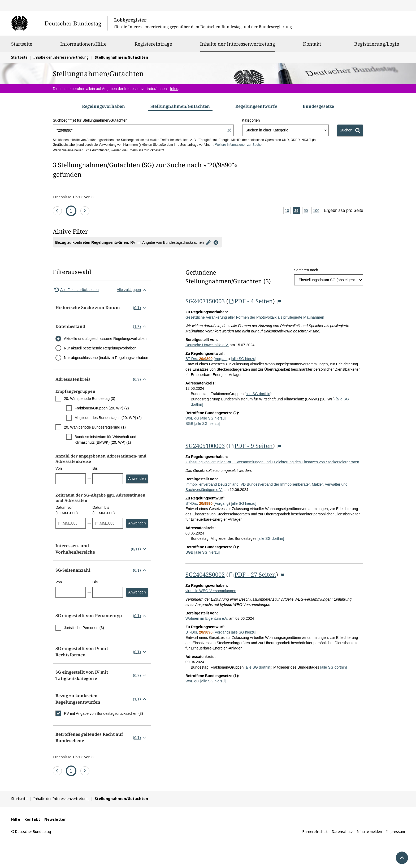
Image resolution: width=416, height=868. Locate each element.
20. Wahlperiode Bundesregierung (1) (95, 427)
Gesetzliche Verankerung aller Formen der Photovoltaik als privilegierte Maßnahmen (255, 317)
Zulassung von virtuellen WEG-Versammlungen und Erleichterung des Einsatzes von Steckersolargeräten (272, 462)
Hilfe (16, 819)
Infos (174, 89)
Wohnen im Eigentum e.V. (207, 618)
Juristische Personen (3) (84, 628)
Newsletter (55, 819)
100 (317, 211)
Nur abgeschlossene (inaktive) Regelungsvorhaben (106, 358)
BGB (189, 424)
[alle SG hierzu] (244, 359)
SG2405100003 (205, 446)
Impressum (396, 831)
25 (297, 211)
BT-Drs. (199, 359)
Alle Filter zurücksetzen (76, 290)
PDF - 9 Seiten (251, 446)
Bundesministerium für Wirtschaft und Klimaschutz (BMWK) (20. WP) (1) (105, 440)
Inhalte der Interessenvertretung (238, 44)
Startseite (22, 46)
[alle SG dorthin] (258, 394)
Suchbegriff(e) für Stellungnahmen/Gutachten (90, 120)
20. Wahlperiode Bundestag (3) (90, 399)
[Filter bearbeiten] (209, 242)
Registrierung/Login (377, 46)
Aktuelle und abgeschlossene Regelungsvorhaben (105, 339)
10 (288, 211)
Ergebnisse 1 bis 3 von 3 (73, 197)
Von (59, 468)
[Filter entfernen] (216, 242)
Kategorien (251, 120)
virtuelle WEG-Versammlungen (211, 591)
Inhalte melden (370, 831)
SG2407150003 (205, 301)
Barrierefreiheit (315, 831)
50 (307, 211)
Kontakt (312, 46)
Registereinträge (153, 46)
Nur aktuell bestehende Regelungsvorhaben (100, 348)
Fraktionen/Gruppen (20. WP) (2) (102, 408)
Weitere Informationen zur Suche (238, 145)
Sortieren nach (306, 270)
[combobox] (285, 130)
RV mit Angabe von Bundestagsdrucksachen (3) (103, 713)
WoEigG (192, 418)
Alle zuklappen (133, 290)
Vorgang (222, 359)
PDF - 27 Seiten (252, 574)
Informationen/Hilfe (83, 46)
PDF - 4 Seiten (251, 301)
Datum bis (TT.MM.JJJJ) (103, 510)
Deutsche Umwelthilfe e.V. (207, 345)
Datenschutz (342, 831)
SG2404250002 (205, 574)
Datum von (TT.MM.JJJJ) (67, 510)
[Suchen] (350, 130)
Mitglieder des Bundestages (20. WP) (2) (108, 418)
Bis (95, 468)
